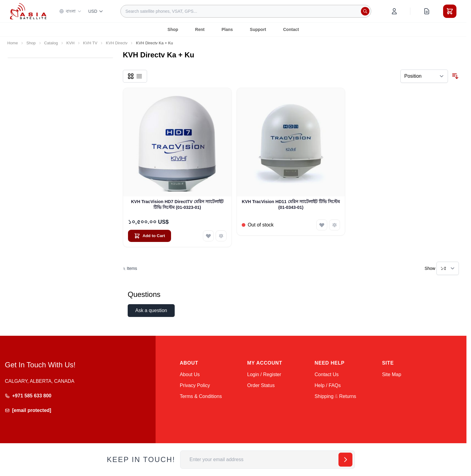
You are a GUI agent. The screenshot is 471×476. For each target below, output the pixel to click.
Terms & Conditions (201, 396)
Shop (173, 29)
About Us (190, 374)
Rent (200, 29)
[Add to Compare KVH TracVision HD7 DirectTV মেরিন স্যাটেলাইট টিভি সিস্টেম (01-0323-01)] (221, 236)
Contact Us (326, 374)
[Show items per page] (448, 268)
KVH (71, 43)
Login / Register (264, 374)
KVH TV (90, 43)
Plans (227, 29)
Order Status (261, 385)
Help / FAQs (328, 385)
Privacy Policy (195, 385)
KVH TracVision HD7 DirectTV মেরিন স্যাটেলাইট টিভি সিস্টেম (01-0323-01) (177, 204)
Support (258, 29)
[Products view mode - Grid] (131, 76)
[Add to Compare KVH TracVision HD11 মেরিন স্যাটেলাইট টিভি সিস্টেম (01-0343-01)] (335, 225)
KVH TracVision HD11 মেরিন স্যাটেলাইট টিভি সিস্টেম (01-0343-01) (291, 204)
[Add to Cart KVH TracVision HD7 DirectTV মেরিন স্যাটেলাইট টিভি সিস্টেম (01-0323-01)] (150, 236)
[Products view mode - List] (139, 76)
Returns (348, 396)
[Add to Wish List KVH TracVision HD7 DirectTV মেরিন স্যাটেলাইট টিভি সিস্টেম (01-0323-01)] (208, 236)
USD (96, 11)
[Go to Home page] (28, 11)
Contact (291, 29)
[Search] (365, 11)
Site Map (392, 374)
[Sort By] (424, 76)
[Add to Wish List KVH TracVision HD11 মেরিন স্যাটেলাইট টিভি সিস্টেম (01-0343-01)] (322, 225)
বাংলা (70, 11)
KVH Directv (117, 43)
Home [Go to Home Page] (13, 43)
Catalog (51, 43)
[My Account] (394, 11)
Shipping (324, 396)
